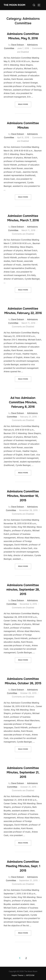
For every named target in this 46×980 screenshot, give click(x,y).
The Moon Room (14, 5)
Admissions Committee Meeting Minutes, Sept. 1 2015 (23, 866)
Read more (25, 104)
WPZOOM (30, 975)
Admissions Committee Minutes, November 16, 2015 (23, 496)
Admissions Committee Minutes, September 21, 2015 (23, 772)
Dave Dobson (18, 45)
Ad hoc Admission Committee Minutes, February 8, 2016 (23, 402)
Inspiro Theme (17, 975)
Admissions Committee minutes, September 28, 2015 (23, 590)
